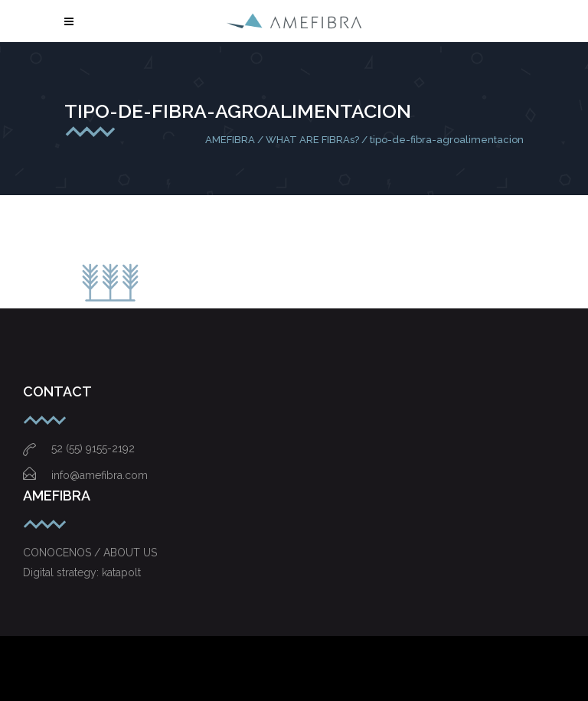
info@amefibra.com (85, 475)
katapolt (121, 572)
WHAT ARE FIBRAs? (312, 140)
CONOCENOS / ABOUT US (90, 553)
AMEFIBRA (230, 140)
